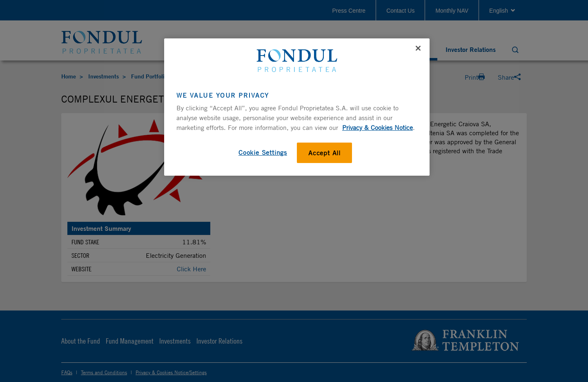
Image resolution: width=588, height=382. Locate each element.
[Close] (418, 48)
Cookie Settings (263, 152)
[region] (297, 107)
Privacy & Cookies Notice (378, 127)
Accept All (324, 153)
